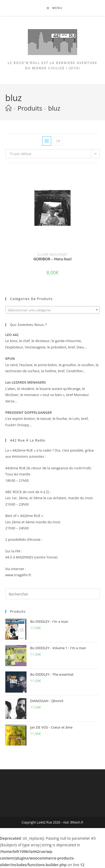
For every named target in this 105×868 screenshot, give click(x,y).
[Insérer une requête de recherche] (52, 594)
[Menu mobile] (53, 8)
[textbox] (52, 310)
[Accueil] (8, 108)
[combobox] (52, 310)
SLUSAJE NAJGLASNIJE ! (52, 254)
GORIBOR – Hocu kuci (52, 259)
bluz (54, 108)
